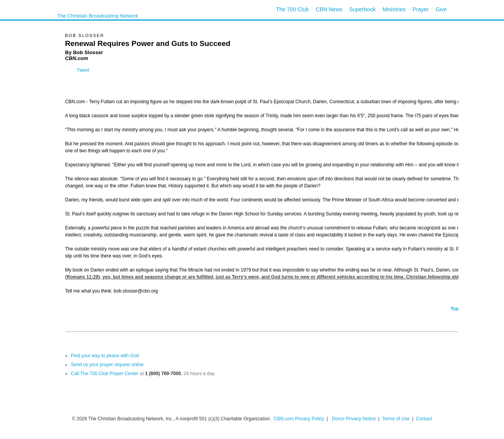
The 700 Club (293, 9)
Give (441, 9)
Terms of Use (397, 419)
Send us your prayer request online (107, 365)
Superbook (363, 9)
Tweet (83, 70)
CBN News (329, 9)
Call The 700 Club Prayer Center (105, 374)
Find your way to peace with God (105, 356)
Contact (424, 419)
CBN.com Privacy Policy (299, 419)
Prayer (420, 9)
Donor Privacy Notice (354, 419)
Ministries (394, 9)
